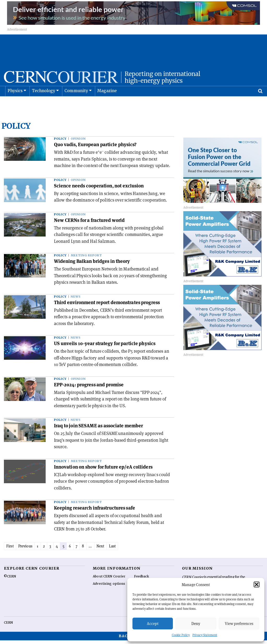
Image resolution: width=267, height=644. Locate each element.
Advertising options (109, 587)
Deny (196, 624)
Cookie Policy (181, 635)
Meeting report (86, 259)
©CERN (10, 580)
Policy (60, 142)
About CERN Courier (109, 580)
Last (129, 549)
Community (76, 104)
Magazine (107, 104)
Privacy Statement (205, 635)
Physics (15, 104)
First (11, 549)
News (76, 300)
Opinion (78, 142)
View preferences (239, 624)
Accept (153, 624)
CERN (8, 626)
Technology (44, 104)
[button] (257, 584)
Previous (29, 549)
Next (116, 549)
